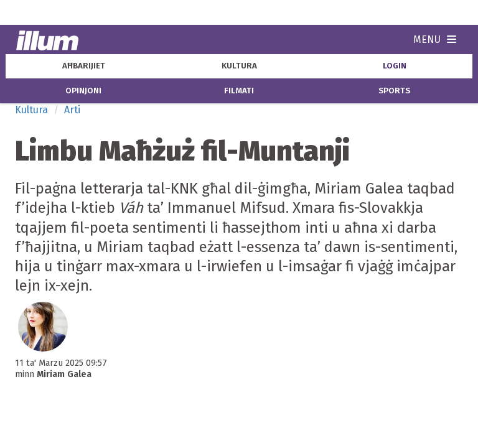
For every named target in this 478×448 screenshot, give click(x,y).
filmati (239, 91)
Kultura (31, 110)
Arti (72, 110)
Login (395, 66)
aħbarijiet (84, 66)
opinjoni (83, 91)
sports (394, 91)
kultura (239, 66)
